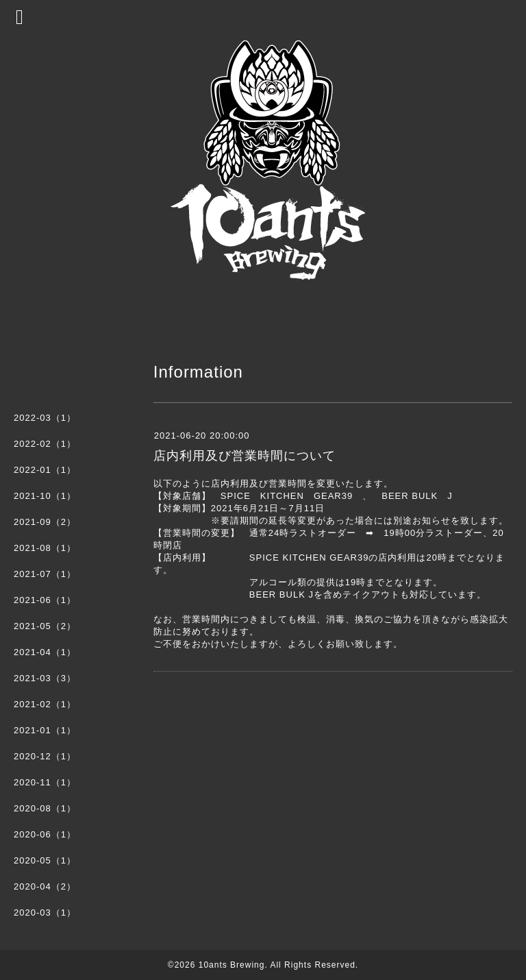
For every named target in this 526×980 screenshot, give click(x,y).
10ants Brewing (232, 965)
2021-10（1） (45, 496)
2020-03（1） (45, 912)
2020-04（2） (45, 886)
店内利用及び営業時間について (245, 456)
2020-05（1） (45, 860)
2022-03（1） (45, 418)
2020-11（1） (45, 782)
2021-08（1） (45, 548)
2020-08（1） (45, 808)
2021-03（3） (45, 678)
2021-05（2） (45, 626)
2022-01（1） (45, 470)
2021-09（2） (45, 522)
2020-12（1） (45, 756)
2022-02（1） (45, 444)
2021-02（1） (45, 704)
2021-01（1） (45, 730)
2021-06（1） (45, 600)
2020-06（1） (45, 834)
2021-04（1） (45, 652)
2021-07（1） (45, 574)
